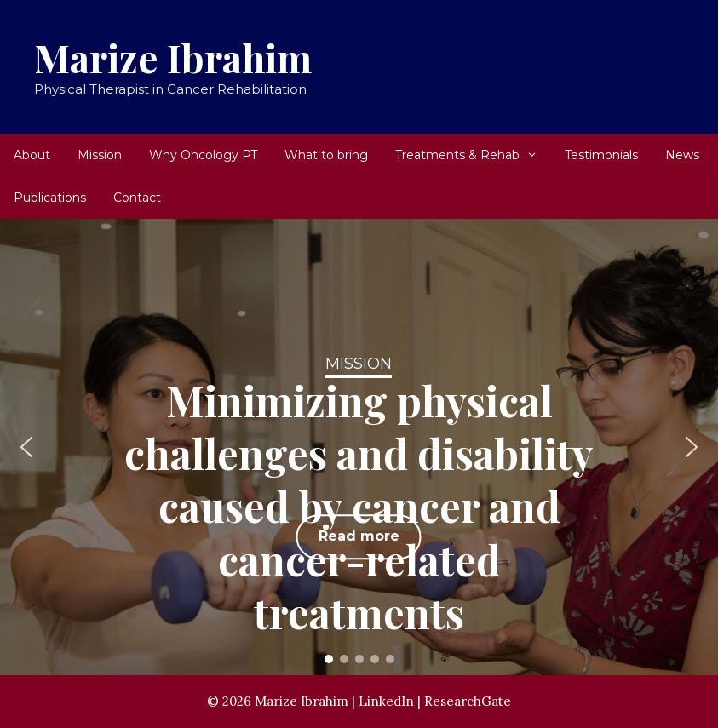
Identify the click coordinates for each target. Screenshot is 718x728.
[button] (26, 447)
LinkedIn (386, 701)
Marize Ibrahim (173, 57)
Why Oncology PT (203, 155)
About (32, 155)
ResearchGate (468, 701)
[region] (359, 447)
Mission (100, 155)
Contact (137, 198)
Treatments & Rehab (473, 155)
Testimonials (601, 155)
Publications (50, 198)
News (682, 155)
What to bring (326, 155)
